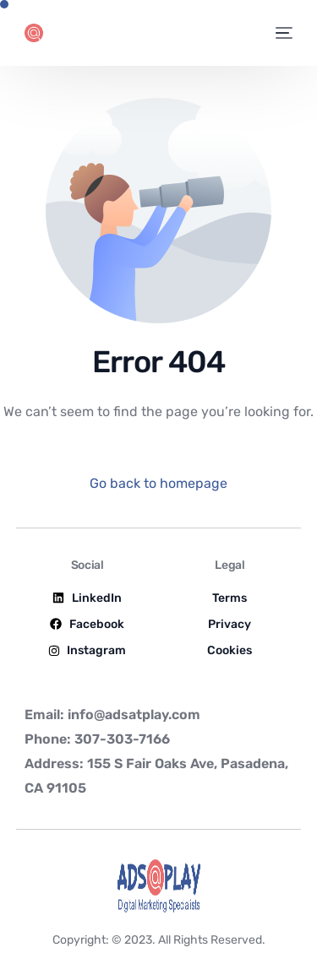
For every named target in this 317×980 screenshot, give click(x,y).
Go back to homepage (158, 483)
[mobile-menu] (283, 33)
